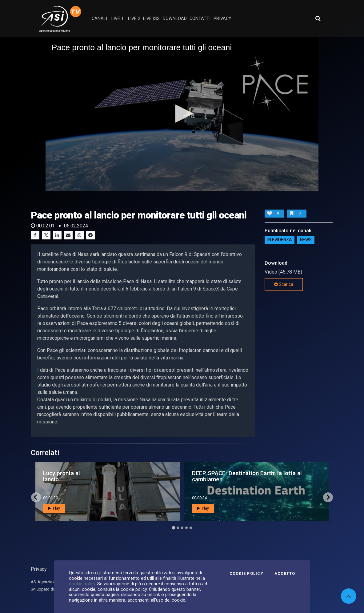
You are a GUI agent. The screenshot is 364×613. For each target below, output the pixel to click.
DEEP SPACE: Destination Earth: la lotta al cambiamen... (247, 476)
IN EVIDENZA (280, 240)
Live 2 (134, 19)
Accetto (285, 574)
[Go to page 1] (173, 528)
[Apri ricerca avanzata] (318, 18)
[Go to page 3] (182, 528)
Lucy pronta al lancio (62, 476)
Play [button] (54, 508)
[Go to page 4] (186, 528)
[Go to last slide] (36, 497)
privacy (222, 19)
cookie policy (82, 584)
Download (175, 19)
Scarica (284, 284)
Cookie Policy (246, 574)
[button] (182, 114)
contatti (200, 19)
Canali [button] (99, 19)
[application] (182, 114)
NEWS (306, 240)
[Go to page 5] (191, 528)
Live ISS (151, 19)
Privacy (39, 569)
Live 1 (118, 19)
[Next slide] (328, 497)
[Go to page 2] (178, 528)
